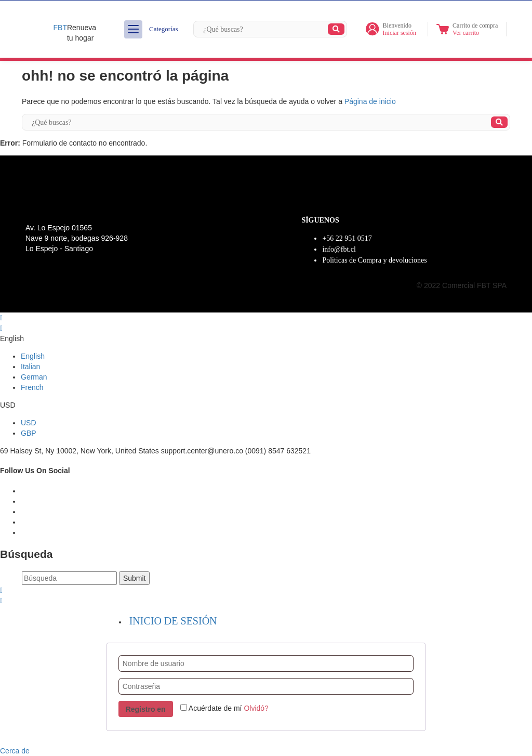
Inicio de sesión (173, 621)
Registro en (146, 709)
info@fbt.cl (339, 249)
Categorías (151, 29)
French (32, 387)
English (33, 356)
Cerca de (15, 751)
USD (29, 423)
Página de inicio (370, 101)
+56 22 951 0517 (347, 238)
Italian (30, 367)
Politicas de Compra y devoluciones (374, 260)
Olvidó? (256, 708)
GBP (29, 433)
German (34, 377)
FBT (60, 28)
